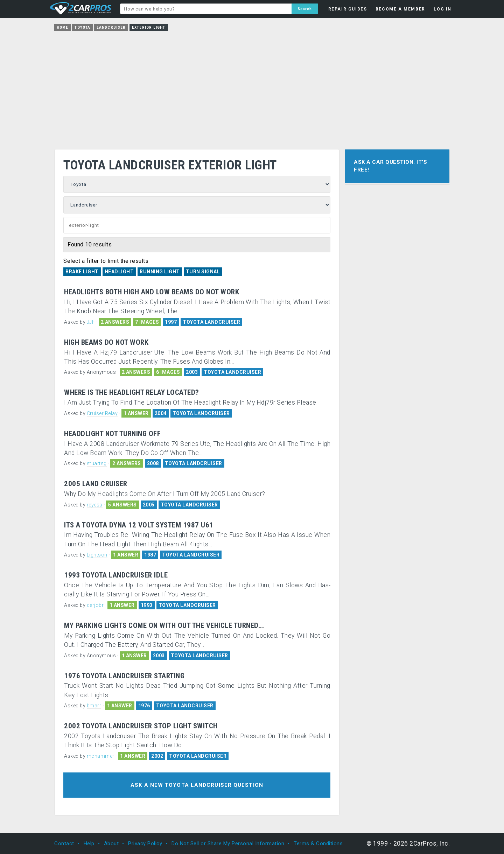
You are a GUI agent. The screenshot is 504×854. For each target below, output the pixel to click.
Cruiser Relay (102, 413)
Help (89, 843)
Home (62, 27)
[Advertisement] (252, 88)
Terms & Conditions (318, 843)
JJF (91, 322)
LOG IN (443, 9)
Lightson (97, 555)
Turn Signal (203, 272)
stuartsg (97, 463)
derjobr (95, 605)
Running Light (160, 272)
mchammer (101, 756)
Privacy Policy (145, 843)
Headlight (119, 272)
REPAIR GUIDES (348, 9)
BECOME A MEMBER (400, 9)
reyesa (95, 505)
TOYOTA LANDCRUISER (211, 322)
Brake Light (82, 272)
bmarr (94, 706)
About (111, 843)
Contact (64, 843)
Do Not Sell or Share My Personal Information (228, 843)
